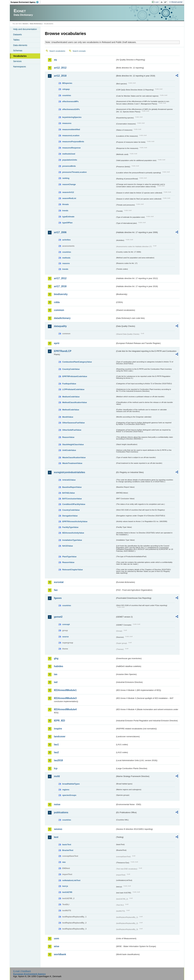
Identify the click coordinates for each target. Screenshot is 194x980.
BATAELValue (69, 493)
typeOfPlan (67, 223)
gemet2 (58, 617)
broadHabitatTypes (71, 784)
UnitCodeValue (69, 450)
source (65, 637)
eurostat (59, 582)
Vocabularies (20, 56)
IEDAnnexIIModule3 (65, 698)
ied (56, 682)
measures (67, 123)
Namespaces (20, 67)
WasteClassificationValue (74, 457)
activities (66, 240)
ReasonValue (68, 437)
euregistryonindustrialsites (69, 472)
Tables (16, 40)
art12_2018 (60, 76)
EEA (26, 2)
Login (157, 2)
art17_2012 (60, 278)
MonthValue (68, 417)
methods (66, 258)
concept (66, 624)
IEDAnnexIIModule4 (65, 709)
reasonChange (69, 184)
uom (57, 938)
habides (59, 666)
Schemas (18, 51)
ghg (56, 658)
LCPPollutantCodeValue (73, 389)
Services (17, 61)
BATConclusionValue (72, 499)
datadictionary (62, 318)
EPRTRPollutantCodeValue (75, 376)
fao (56, 590)
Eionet (25, 24)
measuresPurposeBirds (73, 142)
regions (66, 790)
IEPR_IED (59, 721)
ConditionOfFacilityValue (74, 504)
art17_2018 (60, 286)
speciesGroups (69, 795)
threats (66, 204)
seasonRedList (69, 198)
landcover (60, 736)
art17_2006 (60, 232)
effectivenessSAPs (71, 109)
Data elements (20, 45)
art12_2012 (60, 68)
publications (61, 812)
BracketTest (68, 850)
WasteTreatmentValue (72, 463)
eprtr (57, 343)
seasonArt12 (68, 192)
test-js (65, 886)
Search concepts (79, 51)
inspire (58, 729)
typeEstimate (68, 217)
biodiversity (61, 294)
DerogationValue (70, 516)
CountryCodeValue (71, 369)
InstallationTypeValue (72, 540)
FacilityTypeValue (70, 527)
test (56, 837)
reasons (66, 263)
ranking (66, 178)
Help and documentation (25, 29)
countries (67, 95)
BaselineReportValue (72, 487)
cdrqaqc (66, 89)
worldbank (60, 954)
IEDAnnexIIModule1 (65, 690)
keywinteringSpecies (72, 117)
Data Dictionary (36, 24)
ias (56, 674)
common (59, 310)
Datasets (18, 34)
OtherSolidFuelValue (72, 430)
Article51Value (69, 480)
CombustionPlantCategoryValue (77, 362)
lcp (56, 768)
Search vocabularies (57, 51)
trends (65, 211)
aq (55, 60)
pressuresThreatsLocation (74, 172)
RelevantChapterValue (73, 570)
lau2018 (58, 760)
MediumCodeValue (71, 397)
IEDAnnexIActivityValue (73, 533)
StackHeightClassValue (73, 444)
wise (57, 946)
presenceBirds (69, 166)
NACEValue (68, 546)
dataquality (60, 326)
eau (64, 862)
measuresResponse (71, 148)
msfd (57, 776)
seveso (58, 829)
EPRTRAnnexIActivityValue (75, 521)
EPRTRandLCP (63, 351)
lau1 (56, 744)
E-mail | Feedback (22, 971)
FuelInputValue (69, 384)
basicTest (67, 845)
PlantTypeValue (69, 557)
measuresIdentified (71, 129)
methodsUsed (69, 154)
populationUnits (70, 160)
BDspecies (67, 83)
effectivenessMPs (70, 101)
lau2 (56, 752)
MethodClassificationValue (75, 402)
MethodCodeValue (71, 410)
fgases (58, 598)
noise (57, 804)
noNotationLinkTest (71, 880)
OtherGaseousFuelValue (74, 423)
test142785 (67, 892)
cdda (57, 302)
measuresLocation (71, 135)
